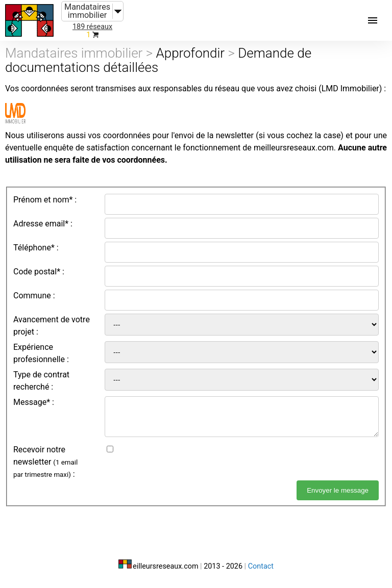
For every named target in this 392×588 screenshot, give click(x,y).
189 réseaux (92, 27)
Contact (261, 566)
